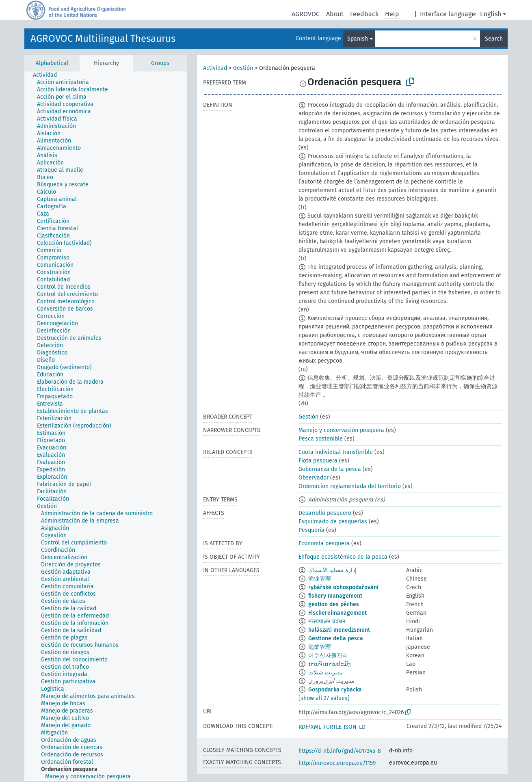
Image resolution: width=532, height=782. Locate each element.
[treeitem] (48, 75)
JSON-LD (355, 727)
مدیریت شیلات (326, 673)
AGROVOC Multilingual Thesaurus (103, 39)
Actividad (215, 68)
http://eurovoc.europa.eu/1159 (337, 763)
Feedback (364, 14)
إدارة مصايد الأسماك (332, 570)
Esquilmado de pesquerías (333, 522)
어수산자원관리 (328, 656)
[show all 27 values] (324, 698)
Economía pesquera (324, 543)
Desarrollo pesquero (325, 513)
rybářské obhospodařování (343, 587)
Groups (160, 63)
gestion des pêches (334, 604)
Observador (314, 478)
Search (494, 39)
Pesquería (311, 530)
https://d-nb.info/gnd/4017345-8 (340, 751)
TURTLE (332, 727)
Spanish (358, 39)
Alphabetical (52, 63)
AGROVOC (306, 14)
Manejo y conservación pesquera (341, 430)
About (335, 14)
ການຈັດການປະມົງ (330, 664)
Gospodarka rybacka (335, 690)
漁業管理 (320, 647)
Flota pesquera (318, 461)
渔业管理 (320, 579)
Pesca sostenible (321, 439)
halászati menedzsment (339, 630)
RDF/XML (310, 727)
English (491, 14)
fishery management (335, 596)
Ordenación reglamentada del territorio (350, 486)
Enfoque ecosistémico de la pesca (343, 557)
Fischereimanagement (337, 613)
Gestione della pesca (336, 638)
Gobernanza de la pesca (330, 469)
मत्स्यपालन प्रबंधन (327, 621)
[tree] (106, 426)
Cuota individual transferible (336, 452)
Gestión (243, 68)
